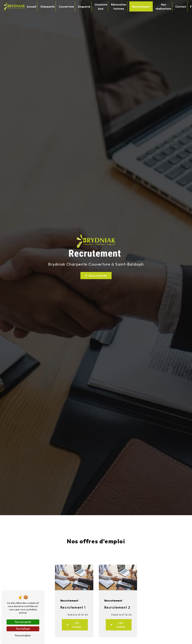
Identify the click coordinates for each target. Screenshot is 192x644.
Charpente (48, 7)
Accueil (31, 7)
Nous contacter (96, 276)
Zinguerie (84, 7)
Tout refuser (23, 629)
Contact (181, 7)
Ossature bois (101, 7)
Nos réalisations (164, 7)
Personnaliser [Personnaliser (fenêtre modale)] (23, 635)
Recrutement (141, 7)
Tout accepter (23, 622)
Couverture (66, 7)
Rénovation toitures (119, 7)
